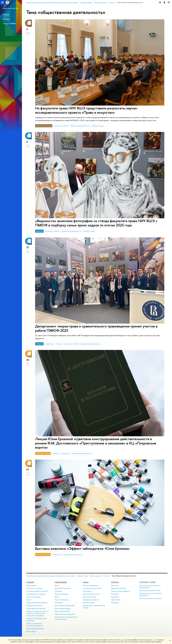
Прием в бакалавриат (61, 594)
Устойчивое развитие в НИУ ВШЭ (37, 591)
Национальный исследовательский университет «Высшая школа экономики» (51, 576)
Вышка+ (57, 597)
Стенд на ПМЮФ (9, 24)
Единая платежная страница (35, 628)
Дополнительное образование (65, 605)
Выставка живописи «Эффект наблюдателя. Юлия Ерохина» (82, 548)
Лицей (57, 585)
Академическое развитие (91, 600)
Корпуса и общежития (33, 597)
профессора (49, 344)
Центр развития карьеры (63, 608)
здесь (122, 640)
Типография (115, 594)
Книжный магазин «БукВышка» (120, 591)
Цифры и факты (31, 585)
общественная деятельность (80, 126)
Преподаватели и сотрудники (36, 594)
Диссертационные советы (91, 594)
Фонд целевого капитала (34, 605)
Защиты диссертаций (89, 597)
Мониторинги (87, 591)
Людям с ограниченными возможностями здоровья (35, 625)
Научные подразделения (91, 585)
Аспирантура (59, 603)
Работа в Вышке (31, 631)
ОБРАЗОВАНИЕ (61, 582)
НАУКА (86, 582)
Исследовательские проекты (92, 588)
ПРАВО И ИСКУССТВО (11, 8)
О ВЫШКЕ (30, 582)
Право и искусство (96, 576)
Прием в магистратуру (62, 600)
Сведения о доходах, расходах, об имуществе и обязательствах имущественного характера (37, 613)
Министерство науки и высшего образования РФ (150, 586)
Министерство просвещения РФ (150, 590)
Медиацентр (115, 597)
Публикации (115, 603)
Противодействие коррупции (36, 608)
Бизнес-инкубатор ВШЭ (62, 611)
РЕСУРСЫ (115, 582)
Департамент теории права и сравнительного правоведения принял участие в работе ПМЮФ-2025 (96, 328)
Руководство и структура (34, 588)
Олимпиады (58, 591)
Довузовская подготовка (63, 588)
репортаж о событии (61, 126)
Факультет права (98, 126)
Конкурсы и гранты (89, 603)
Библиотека (115, 585)
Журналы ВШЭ (116, 600)
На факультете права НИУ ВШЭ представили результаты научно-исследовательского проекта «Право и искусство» (86, 110)
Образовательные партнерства (65, 614)
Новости (107, 576)
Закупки (29, 600)
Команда (6, 15)
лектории (55, 453)
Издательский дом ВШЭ (119, 588)
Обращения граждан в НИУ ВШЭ (37, 603)
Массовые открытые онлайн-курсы (151, 598)
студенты (59, 344)
